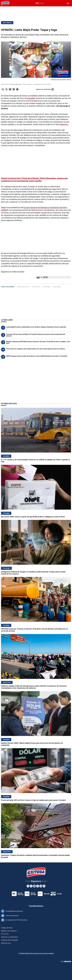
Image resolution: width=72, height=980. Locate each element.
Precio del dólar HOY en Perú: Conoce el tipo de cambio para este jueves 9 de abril (33, 800)
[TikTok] (44, 886)
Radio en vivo (6, 943)
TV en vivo (5, 934)
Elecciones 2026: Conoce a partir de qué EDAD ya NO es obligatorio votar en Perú (33, 517)
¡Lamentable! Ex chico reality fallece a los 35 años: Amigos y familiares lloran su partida (36, 327)
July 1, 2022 (42, 277)
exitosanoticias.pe (12, 916)
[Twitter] (31, 886)
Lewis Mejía (47, 287)
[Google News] (41, 886)
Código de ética (7, 928)
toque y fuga (57, 287)
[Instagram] (38, 886)
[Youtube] (34, 886)
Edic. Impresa (7, 23)
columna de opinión (23, 287)
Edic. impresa (28, 84)
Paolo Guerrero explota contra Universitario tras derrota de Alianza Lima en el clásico (36, 349)
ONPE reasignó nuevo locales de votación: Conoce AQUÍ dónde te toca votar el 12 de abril (37, 356)
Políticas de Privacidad (9, 940)
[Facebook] (28, 886)
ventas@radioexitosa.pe (14, 911)
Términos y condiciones (10, 937)
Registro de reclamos (9, 931)
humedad (31, 98)
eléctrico (64, 124)
